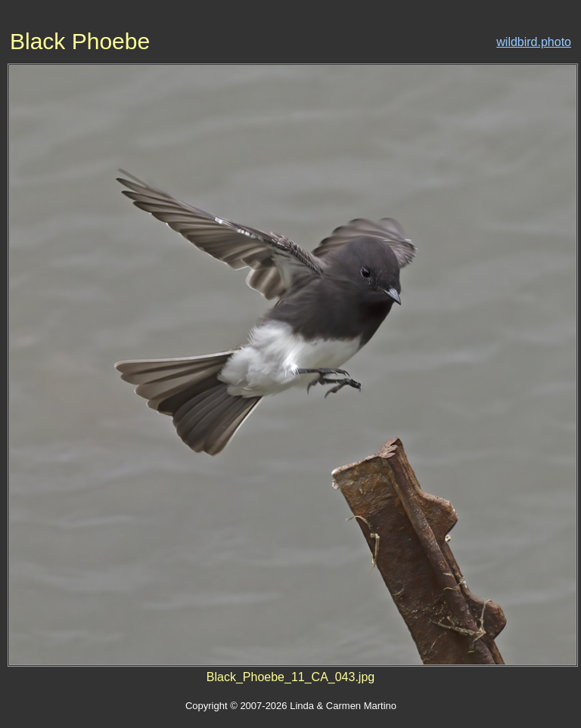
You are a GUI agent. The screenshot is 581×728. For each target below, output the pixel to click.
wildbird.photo (534, 42)
